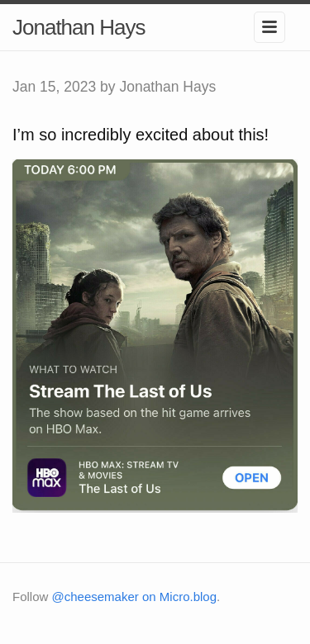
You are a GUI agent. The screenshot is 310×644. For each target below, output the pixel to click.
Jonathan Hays (79, 27)
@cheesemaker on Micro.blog (134, 597)
